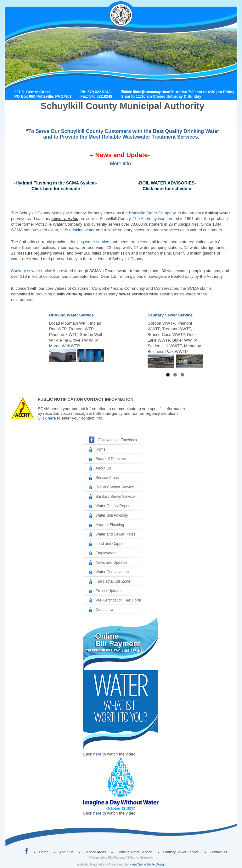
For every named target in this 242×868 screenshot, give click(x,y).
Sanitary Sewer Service (170, 315)
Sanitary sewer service (32, 271)
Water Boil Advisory (112, 515)
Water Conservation (112, 572)
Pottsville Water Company (152, 213)
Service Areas (107, 478)
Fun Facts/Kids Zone (113, 581)
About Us (103, 468)
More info (120, 164)
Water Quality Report (113, 506)
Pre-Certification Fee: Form (118, 600)
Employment (106, 553)
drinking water (82, 230)
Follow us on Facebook (118, 440)
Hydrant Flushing (110, 525)
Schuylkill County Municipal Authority (125, 26)
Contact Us (105, 610)
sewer (139, 230)
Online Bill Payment (118, 641)
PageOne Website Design (147, 864)
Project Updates (109, 591)
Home (100, 449)
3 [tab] (182, 375)
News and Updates (111, 563)
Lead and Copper (110, 544)
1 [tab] (168, 375)
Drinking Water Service (71, 315)
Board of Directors (111, 459)
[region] (77, 356)
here (52, 418)
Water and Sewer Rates (115, 534)
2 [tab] (175, 375)
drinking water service (89, 242)
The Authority (145, 219)
